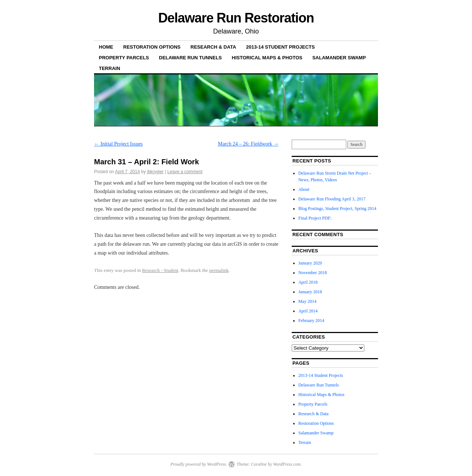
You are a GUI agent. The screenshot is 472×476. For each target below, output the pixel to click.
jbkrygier (155, 172)
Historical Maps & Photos (267, 58)
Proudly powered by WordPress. (199, 464)
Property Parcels (124, 58)
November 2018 (313, 273)
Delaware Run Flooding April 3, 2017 (332, 199)
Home (106, 47)
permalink (219, 270)
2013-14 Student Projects (280, 47)
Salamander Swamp (339, 58)
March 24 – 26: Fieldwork (248, 144)
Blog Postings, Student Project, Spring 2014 (337, 209)
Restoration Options (152, 47)
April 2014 (308, 311)
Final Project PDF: (315, 218)
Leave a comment (185, 172)
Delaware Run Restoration (236, 18)
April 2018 (308, 282)
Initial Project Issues (118, 144)
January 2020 (310, 263)
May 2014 (307, 301)
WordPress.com (287, 464)
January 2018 (310, 292)
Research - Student (160, 270)
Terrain (110, 68)
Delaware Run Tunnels (190, 58)
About (304, 189)
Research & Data (214, 47)
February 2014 (311, 321)
